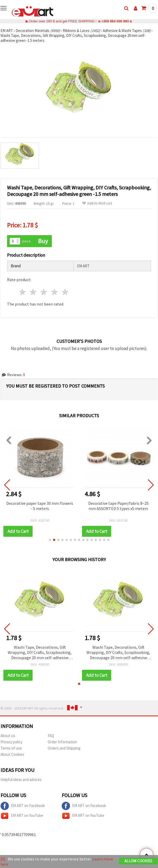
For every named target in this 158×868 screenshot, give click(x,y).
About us (8, 736)
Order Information (62, 742)
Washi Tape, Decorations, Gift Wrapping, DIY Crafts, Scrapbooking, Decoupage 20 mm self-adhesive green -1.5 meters (40, 653)
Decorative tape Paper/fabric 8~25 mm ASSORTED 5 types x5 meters (118, 506)
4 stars (55, 292)
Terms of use (11, 748)
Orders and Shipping (64, 748)
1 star (23, 292)
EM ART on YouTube (22, 816)
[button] (50, 540)
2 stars (33, 292)
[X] (3, 859)
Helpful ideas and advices (21, 780)
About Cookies (12, 754)
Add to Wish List (97, 203)
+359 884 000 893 (115, 21)
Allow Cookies (138, 861)
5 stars (65, 292)
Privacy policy (11, 742)
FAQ (51, 736)
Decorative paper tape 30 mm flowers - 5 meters (40, 506)
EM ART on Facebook (23, 806)
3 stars (44, 292)
